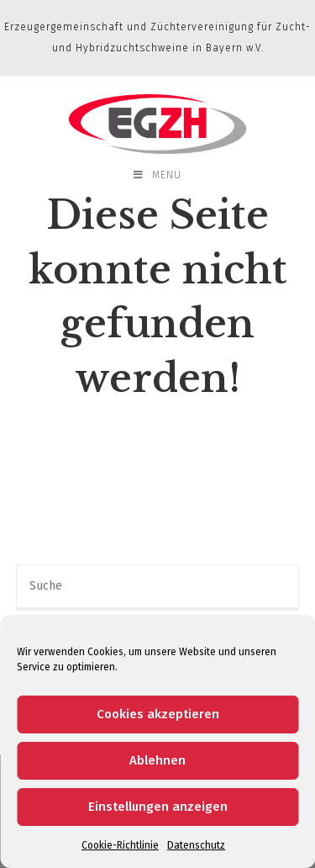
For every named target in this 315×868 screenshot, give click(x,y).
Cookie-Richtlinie (120, 845)
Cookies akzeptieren (158, 714)
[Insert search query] (158, 587)
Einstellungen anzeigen (158, 807)
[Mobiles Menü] (157, 175)
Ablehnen (157, 760)
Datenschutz (196, 845)
